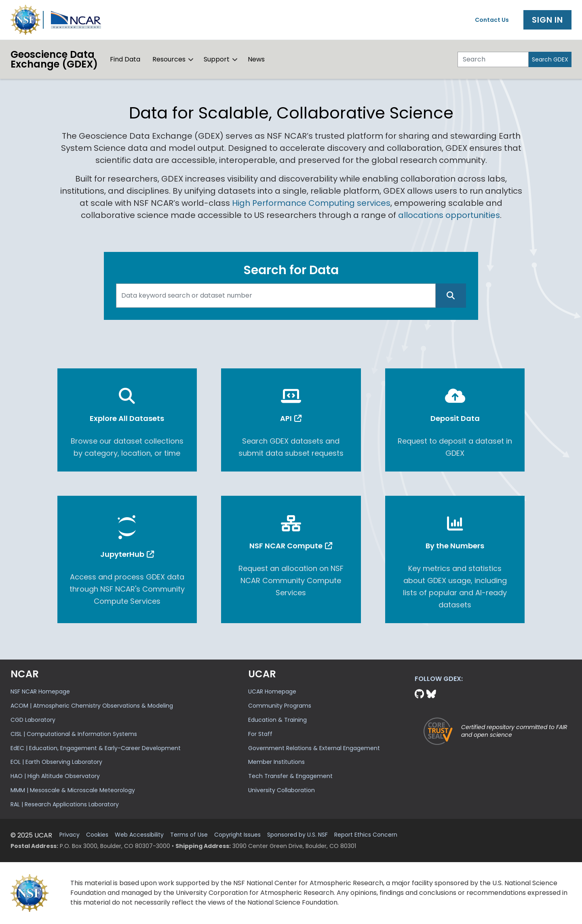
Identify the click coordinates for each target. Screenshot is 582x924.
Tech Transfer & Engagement (290, 776)
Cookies (97, 835)
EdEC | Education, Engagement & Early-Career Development (96, 748)
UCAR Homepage (272, 691)
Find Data (125, 59)
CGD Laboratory (33, 720)
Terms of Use (189, 835)
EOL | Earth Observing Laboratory (56, 762)
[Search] (493, 59)
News (256, 59)
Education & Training (277, 720)
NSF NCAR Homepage (40, 691)
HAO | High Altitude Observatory (55, 776)
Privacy (70, 835)
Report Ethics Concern (366, 835)
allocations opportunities (449, 215)
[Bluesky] (431, 694)
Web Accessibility (139, 835)
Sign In (547, 20)
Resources (169, 59)
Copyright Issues (237, 835)
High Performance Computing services (311, 203)
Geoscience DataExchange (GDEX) (54, 59)
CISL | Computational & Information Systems (74, 734)
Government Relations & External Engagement (314, 748)
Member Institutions (276, 762)
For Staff (260, 734)
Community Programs (280, 706)
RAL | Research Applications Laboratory (65, 804)
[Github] (421, 694)
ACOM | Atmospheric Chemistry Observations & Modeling (92, 706)
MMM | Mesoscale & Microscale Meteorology (73, 790)
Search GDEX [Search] (550, 59)
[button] (191, 59)
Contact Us (492, 20)
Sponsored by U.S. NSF (297, 835)
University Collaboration (282, 790)
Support (217, 59)
